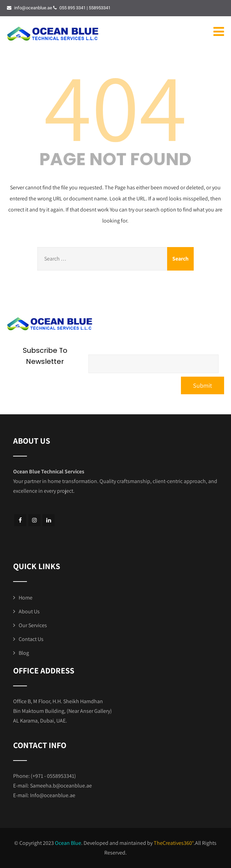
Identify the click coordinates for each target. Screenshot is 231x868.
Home (26, 598)
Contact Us (31, 639)
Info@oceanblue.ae (53, 795)
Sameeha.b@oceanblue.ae (61, 786)
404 (115, 105)
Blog (24, 653)
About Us (29, 611)
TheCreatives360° (174, 843)
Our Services (33, 625)
